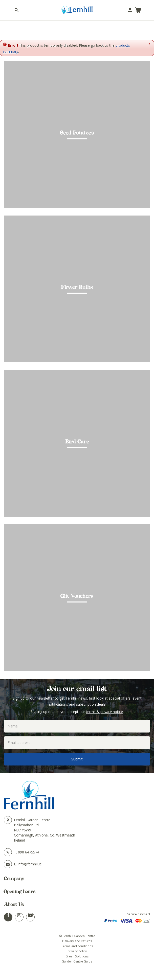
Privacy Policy (77, 951)
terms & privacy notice (104, 712)
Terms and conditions (77, 946)
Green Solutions (77, 956)
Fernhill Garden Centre (32, 820)
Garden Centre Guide (77, 961)
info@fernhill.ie (30, 864)
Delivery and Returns (77, 941)
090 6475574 (29, 852)
